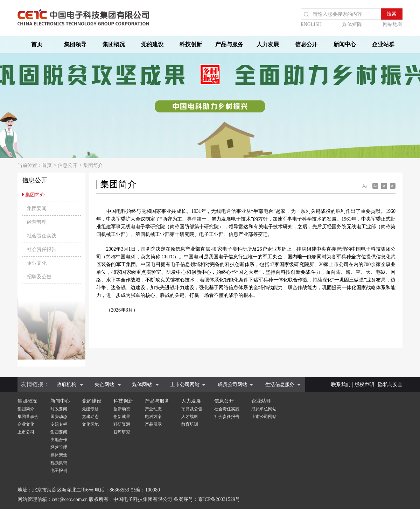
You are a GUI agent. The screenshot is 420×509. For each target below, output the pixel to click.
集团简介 (93, 165)
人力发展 (268, 44)
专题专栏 (59, 424)
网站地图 (393, 24)
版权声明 (364, 385)
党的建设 (152, 44)
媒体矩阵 (352, 24)
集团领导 (75, 44)
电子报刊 (59, 470)
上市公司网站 (185, 385)
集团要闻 (59, 432)
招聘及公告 (192, 409)
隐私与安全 (390, 385)
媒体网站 (142, 385)
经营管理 (59, 447)
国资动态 (59, 417)
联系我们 (341, 385)
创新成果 (122, 417)
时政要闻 (59, 409)
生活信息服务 (280, 385)
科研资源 (122, 424)
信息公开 (306, 44)
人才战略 (190, 417)
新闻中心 (345, 44)
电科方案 (153, 417)
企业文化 (26, 424)
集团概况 (114, 44)
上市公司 (26, 432)
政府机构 (66, 385)
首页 (37, 44)
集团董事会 (28, 417)
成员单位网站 (264, 409)
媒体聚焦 (59, 455)
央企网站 (104, 385)
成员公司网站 (232, 385)
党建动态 (90, 417)
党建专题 (90, 409)
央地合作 (59, 440)
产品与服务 (229, 44)
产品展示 (153, 424)
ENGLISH (311, 24)
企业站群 (383, 44)
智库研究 (122, 432)
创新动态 (122, 409)
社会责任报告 (227, 417)
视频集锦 (59, 463)
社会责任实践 (227, 409)
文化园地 (90, 424)
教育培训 (190, 424)
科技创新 (191, 44)
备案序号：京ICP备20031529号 (207, 499)
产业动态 (153, 409)
